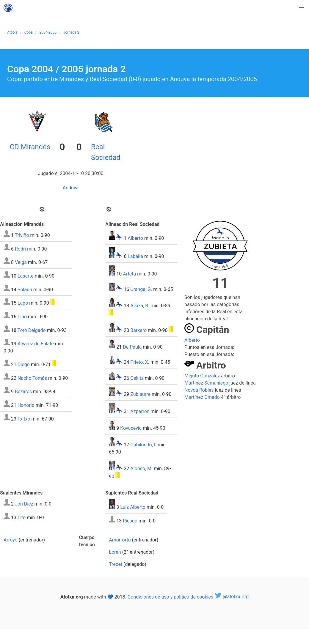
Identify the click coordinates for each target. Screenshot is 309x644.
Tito (22, 518)
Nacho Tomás (32, 378)
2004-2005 (48, 32)
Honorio (26, 405)
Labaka (135, 256)
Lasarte (26, 276)
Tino (22, 317)
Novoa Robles (199, 390)
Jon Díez (24, 504)
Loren (115, 552)
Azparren (140, 411)
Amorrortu (120, 540)
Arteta (129, 274)
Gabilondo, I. (143, 445)
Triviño (22, 235)
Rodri (20, 249)
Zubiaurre (140, 394)
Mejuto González (202, 376)
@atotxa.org (232, 597)
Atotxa (12, 32)
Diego (24, 364)
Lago (23, 303)
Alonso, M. (141, 469)
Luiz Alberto (133, 507)
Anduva (71, 188)
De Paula (132, 347)
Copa (29, 32)
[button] (301, 8)
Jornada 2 (71, 32)
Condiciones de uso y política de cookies (170, 597)
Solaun (25, 289)
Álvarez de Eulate (36, 344)
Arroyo (11, 540)
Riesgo (130, 521)
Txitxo (24, 419)
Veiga (21, 262)
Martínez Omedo (202, 397)
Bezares (23, 392)
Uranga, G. (141, 289)
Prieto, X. (140, 362)
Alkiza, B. (140, 306)
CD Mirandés (30, 147)
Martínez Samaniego (206, 383)
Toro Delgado (32, 330)
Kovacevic (131, 428)
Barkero (138, 330)
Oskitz (137, 378)
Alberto (135, 238)
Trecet (116, 564)
